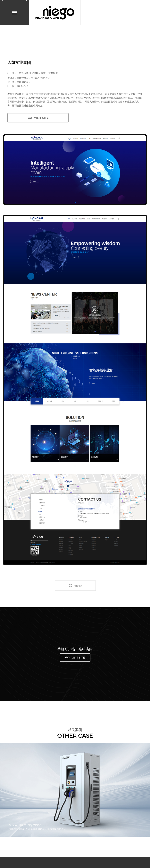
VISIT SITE (41, 118)
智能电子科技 (38, 73)
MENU (78, 585)
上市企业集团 (24, 73)
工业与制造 (52, 73)
